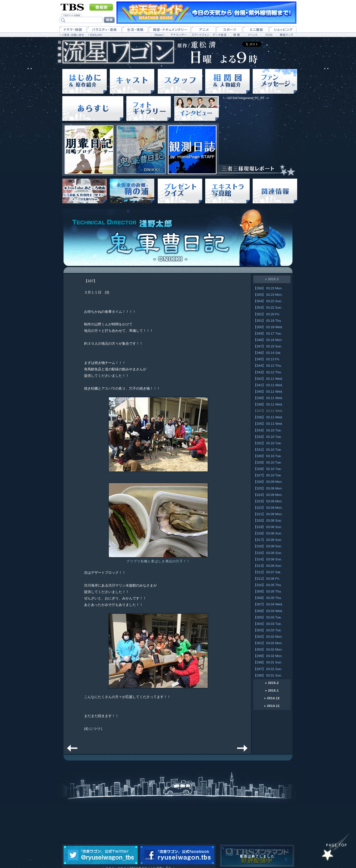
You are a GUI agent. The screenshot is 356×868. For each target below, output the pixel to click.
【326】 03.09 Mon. (268, 482)
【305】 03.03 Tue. (267, 617)
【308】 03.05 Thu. (268, 598)
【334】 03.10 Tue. (267, 430)
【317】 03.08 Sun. (268, 540)
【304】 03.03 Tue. (267, 624)
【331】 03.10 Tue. (267, 450)
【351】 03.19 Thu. (268, 321)
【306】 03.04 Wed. (268, 611)
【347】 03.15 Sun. (268, 346)
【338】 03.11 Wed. (268, 404)
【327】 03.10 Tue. (267, 475)
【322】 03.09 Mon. (268, 508)
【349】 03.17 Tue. (267, 333)
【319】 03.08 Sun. (268, 527)
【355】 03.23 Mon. (268, 295)
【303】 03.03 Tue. (267, 630)
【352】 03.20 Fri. (267, 314)
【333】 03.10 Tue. (267, 437)
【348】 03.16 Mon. (268, 340)
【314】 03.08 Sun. (268, 559)
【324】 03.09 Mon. (268, 495)
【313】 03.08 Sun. (268, 566)
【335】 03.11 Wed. (268, 424)
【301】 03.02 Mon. (268, 643)
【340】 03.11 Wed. (268, 392)
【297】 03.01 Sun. (268, 669)
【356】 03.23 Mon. (268, 288)
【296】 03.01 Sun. (268, 675)
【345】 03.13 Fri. (267, 359)
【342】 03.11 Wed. (268, 379)
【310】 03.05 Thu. (268, 585)
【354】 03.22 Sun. (268, 301)
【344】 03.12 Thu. (268, 366)
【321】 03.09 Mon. (268, 514)
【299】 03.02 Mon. (268, 656)
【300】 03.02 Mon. (268, 649)
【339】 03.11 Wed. (268, 398)
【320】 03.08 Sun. (268, 520)
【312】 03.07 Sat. (267, 572)
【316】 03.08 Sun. (268, 546)
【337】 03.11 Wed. (268, 411)
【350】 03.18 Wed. (268, 327)
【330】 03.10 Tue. (267, 456)
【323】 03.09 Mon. (268, 501)
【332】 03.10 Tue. (267, 443)
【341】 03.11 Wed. (268, 385)
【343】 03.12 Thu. (268, 372)
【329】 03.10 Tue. (267, 462)
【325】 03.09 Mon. (268, 488)
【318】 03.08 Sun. (268, 533)
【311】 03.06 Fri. (267, 579)
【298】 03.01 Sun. (268, 662)
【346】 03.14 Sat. (267, 353)
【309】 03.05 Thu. (268, 591)
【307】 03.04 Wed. (268, 604)
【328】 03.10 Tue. (267, 469)
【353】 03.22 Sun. (268, 307)
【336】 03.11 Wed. (268, 417)
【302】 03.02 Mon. (268, 637)
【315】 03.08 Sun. (268, 553)
